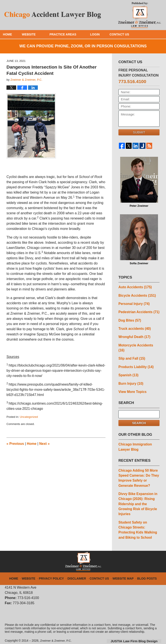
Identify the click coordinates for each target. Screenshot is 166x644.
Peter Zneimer (139, 182)
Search (139, 415)
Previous (15, 444)
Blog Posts (143, 566)
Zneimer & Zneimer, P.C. (57, 630)
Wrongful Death (134, 336)
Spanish (128, 368)
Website (37, 34)
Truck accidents (134, 328)
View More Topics (132, 384)
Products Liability (135, 360)
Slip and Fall (131, 352)
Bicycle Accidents (136, 295)
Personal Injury (133, 303)
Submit (139, 132)
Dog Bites (129, 319)
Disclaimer (78, 566)
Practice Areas (71, 34)
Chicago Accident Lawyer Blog (53, 15)
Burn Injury (130, 376)
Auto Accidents (135, 287)
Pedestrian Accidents (138, 311)
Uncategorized (29, 417)
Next (45, 444)
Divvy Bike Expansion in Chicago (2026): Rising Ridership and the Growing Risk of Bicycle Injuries (137, 495)
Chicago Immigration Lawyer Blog (135, 439)
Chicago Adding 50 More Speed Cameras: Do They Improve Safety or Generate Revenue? (138, 470)
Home (11, 34)
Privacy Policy (55, 566)
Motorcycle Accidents (138, 344)
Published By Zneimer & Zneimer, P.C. (139, 14)
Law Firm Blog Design (141, 631)
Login (103, 34)
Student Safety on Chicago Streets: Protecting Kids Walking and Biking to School (137, 520)
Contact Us (131, 34)
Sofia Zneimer (139, 240)
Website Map (121, 566)
